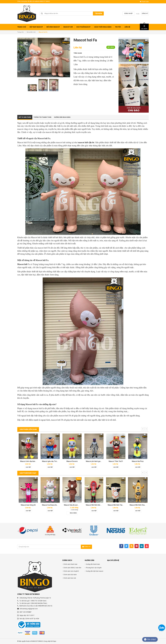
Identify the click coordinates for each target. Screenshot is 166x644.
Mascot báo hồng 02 (28, 505)
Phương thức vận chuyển (94, 568)
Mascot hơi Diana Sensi (50, 505)
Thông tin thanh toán (42, 117)
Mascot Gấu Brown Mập (73, 505)
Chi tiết (28, 467)
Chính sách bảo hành (70, 575)
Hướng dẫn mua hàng (62, 117)
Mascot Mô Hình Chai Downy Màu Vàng (144, 505)
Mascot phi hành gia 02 (94, 461)
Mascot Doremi (72, 461)
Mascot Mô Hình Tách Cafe (118, 505)
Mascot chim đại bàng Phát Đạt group (34, 461)
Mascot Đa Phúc (138, 461)
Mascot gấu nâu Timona (51, 461)
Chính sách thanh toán (70, 564)
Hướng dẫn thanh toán (93, 564)
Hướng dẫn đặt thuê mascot (95, 571)
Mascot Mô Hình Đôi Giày (95, 505)
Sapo (55, 641)
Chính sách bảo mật (70, 578)
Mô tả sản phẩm (25, 117)
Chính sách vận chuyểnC (71, 571)
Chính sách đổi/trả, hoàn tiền (72, 568)
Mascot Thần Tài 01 (116, 461)
